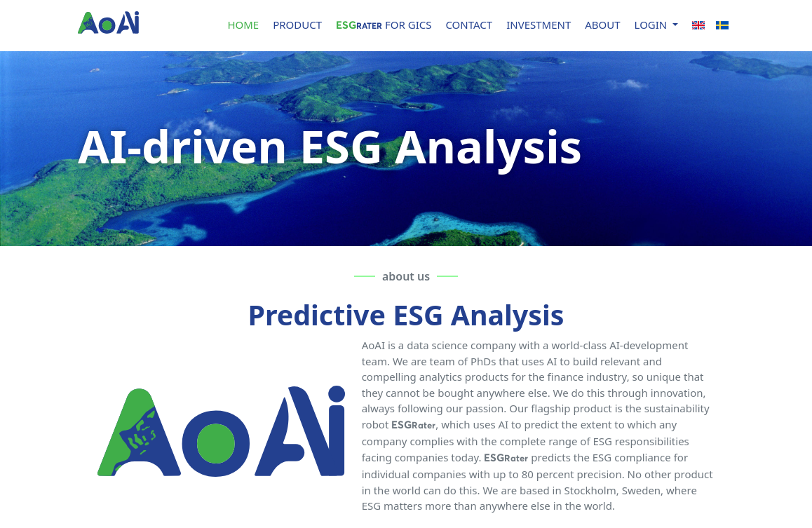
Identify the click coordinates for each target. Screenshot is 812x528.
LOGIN (652, 25)
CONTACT (469, 25)
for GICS (384, 25)
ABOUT (602, 25)
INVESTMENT (539, 25)
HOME (243, 25)
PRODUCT (297, 25)
